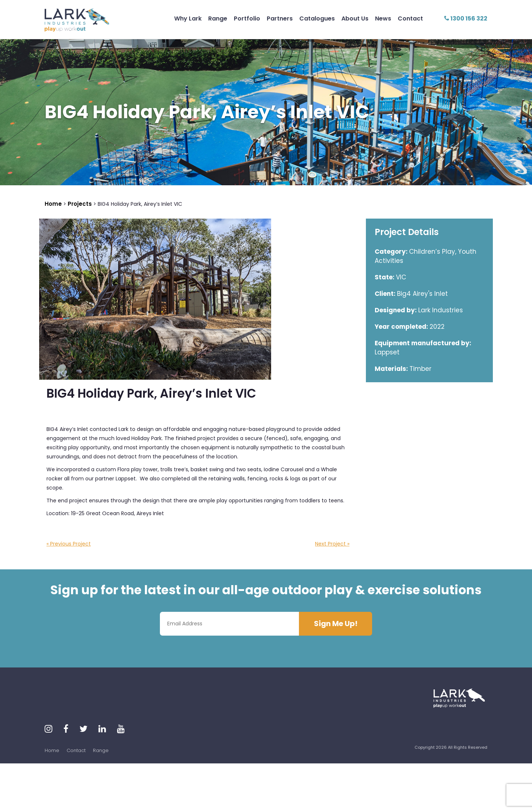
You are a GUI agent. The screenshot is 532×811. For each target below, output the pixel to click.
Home (52, 750)
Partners (280, 18)
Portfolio (247, 18)
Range (218, 18)
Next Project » (332, 544)
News (383, 18)
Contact (410, 18)
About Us (355, 18)
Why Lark (188, 18)
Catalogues (317, 18)
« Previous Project (69, 544)
